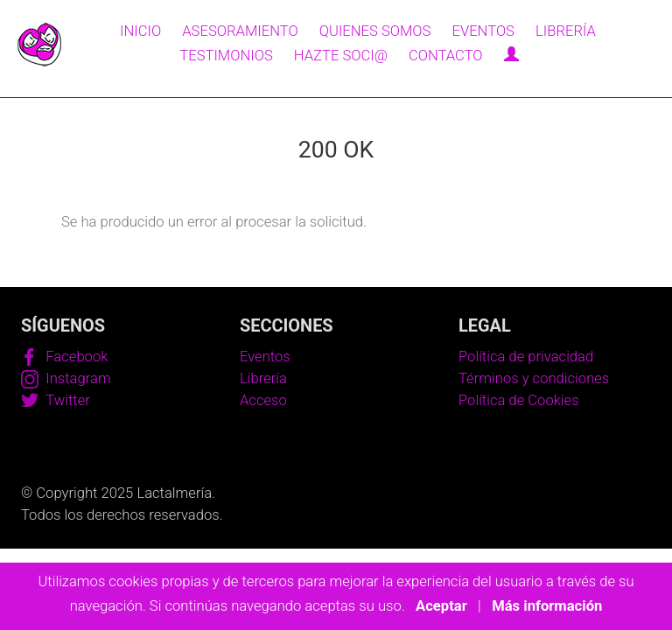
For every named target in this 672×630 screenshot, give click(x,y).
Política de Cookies (519, 400)
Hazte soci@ (341, 56)
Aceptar (441, 606)
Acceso (263, 400)
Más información (547, 606)
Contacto (446, 56)
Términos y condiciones (534, 378)
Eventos (483, 31)
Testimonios (226, 56)
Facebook (64, 357)
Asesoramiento (240, 31)
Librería (566, 31)
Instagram (66, 378)
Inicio (140, 31)
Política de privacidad (526, 357)
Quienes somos (375, 31)
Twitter (56, 400)
